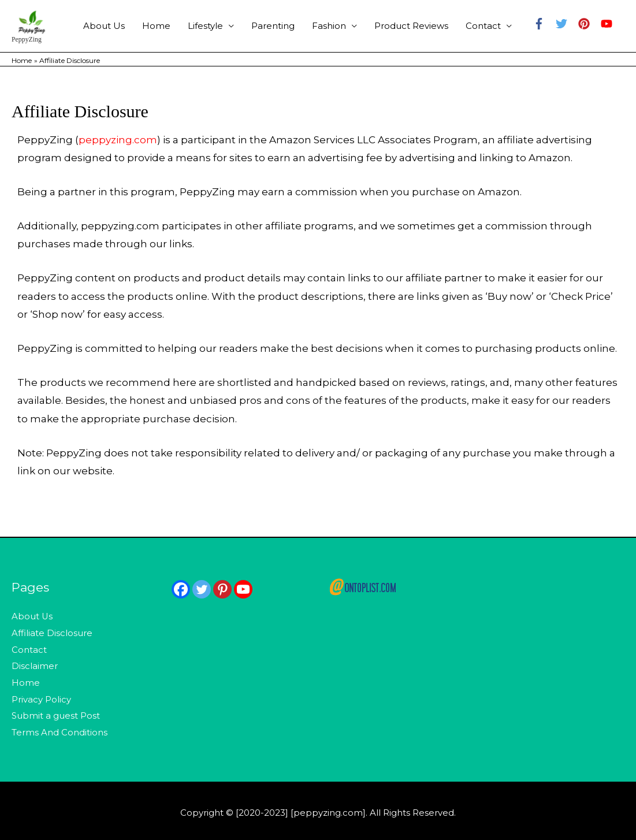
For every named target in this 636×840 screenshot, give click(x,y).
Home (156, 26)
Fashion (329, 26)
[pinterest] (588, 24)
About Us (104, 26)
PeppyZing (27, 40)
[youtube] (608, 24)
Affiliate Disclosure (52, 632)
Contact (483, 26)
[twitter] (566, 24)
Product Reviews (411, 26)
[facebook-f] (543, 24)
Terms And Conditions (59, 729)
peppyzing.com (118, 140)
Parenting (273, 26)
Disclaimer (35, 665)
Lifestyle (205, 26)
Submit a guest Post (56, 713)
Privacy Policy (41, 697)
